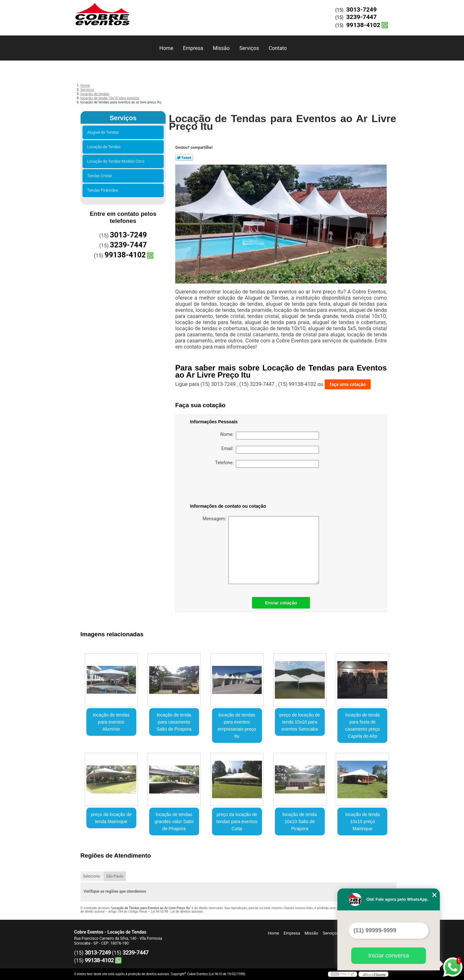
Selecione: (92, 876)
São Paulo (115, 876)
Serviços (249, 48)
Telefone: (267, 464)
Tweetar (184, 158)
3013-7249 (361, 10)
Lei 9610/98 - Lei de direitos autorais (177, 912)
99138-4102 (363, 25)
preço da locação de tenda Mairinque (111, 818)
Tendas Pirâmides (104, 190)
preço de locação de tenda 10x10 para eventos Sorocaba (300, 722)
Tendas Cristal (101, 176)
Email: (270, 450)
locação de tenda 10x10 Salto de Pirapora (300, 821)
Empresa (193, 48)
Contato (278, 48)
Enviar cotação (281, 603)
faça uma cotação (348, 384)
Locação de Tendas (105, 147)
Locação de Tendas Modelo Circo (117, 161)
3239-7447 (361, 17)
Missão (221, 48)
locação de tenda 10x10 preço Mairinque (363, 821)
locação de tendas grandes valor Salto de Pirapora (174, 821)
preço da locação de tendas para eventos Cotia (237, 821)
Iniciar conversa (389, 956)
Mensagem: (261, 550)
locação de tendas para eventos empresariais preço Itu (237, 725)
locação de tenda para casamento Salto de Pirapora (174, 722)
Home (166, 48)
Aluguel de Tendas (104, 132)
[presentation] (231, 487)
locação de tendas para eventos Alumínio (111, 722)
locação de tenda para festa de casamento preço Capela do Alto (362, 725)
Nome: (270, 436)
